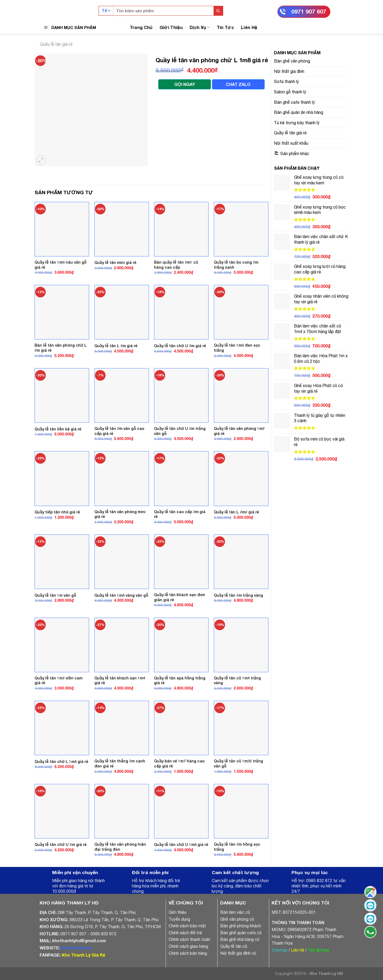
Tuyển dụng (179, 919)
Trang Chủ (141, 27)
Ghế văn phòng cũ (237, 919)
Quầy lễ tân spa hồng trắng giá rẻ (180, 680)
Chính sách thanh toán (189, 939)
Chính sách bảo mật (187, 926)
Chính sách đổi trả (185, 933)
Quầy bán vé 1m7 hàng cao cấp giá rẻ (179, 763)
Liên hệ (298, 950)
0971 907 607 (309, 12)
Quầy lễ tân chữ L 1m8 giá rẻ (61, 761)
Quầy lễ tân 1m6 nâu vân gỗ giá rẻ (61, 265)
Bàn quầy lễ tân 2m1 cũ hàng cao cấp (176, 265)
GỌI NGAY (185, 84)
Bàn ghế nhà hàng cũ (240, 939)
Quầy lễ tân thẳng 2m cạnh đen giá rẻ (120, 763)
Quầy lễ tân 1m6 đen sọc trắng (237, 348)
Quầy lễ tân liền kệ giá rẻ (58, 429)
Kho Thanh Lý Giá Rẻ (83, 955)
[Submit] (218, 11)
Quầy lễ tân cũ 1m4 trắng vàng (237, 680)
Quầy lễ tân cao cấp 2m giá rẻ (180, 514)
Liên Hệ (249, 27)
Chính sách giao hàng (188, 946)
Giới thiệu (178, 912)
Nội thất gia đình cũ (238, 953)
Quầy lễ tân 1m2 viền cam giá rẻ (59, 680)
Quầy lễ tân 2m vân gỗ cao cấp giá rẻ (119, 431)
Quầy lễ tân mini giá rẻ (115, 262)
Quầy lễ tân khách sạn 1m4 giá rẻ (120, 680)
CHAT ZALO (238, 84)
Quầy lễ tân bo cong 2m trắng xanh (236, 265)
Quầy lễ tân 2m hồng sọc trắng (237, 847)
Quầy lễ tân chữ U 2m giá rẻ (180, 346)
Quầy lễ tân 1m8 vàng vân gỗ (121, 595)
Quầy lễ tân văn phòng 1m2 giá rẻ (239, 431)
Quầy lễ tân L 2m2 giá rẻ (236, 512)
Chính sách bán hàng (188, 953)
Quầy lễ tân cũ (234, 946)
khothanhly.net (77, 948)
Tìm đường (318, 950)
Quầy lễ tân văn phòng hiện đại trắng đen (120, 847)
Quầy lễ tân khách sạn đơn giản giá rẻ (180, 597)
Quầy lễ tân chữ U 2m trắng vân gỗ (180, 431)
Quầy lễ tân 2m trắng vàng (238, 595)
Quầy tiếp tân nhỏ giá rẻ (57, 512)
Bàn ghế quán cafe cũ (241, 933)
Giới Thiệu (171, 27)
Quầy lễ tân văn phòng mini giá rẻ (120, 514)
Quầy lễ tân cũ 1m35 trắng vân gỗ (238, 763)
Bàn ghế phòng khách (241, 926)
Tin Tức (225, 27)
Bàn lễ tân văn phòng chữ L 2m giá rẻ (61, 348)
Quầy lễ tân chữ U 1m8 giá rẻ (181, 844)
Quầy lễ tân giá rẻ (56, 44)
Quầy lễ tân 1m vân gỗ (55, 595)
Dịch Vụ (200, 27)
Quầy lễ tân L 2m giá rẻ (116, 346)
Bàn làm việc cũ (235, 912)
